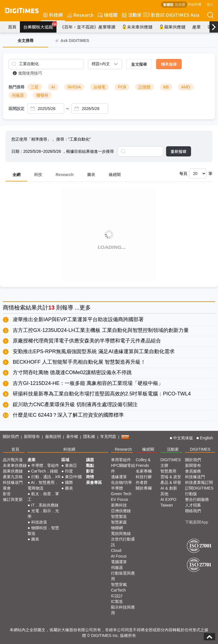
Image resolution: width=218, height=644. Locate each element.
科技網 (53, 15)
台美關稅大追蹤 (40, 26)
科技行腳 (144, 477)
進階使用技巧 (27, 73)
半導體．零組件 (45, 465)
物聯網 (117, 528)
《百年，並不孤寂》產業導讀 (88, 27)
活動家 (132, 15)
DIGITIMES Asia (180, 15)
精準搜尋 (169, 64)
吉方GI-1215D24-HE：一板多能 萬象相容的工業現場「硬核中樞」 (88, 383)
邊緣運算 (119, 477)
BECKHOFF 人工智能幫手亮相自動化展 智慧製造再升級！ (79, 362)
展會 (7, 488)
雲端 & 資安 (171, 477)
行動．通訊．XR (46, 477)
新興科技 (119, 505)
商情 (9, 308)
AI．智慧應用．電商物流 (43, 485)
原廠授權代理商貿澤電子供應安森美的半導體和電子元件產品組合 (87, 341)
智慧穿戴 (119, 584)
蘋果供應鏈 (172, 27)
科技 (38, 175)
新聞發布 (32, 437)
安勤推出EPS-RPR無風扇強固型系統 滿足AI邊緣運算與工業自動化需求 (94, 351)
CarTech (118, 590)
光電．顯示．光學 (43, 514)
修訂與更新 (13, 499)
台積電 (99, 87)
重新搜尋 (179, 151)
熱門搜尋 (16, 87)
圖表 (91, 175)
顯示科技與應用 (123, 610)
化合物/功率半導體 (121, 485)
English (206, 438)
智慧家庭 (119, 522)
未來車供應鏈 (137, 27)
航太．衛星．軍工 (43, 497)
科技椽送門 (13, 482)
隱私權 (89, 437)
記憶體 (144, 87)
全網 (16, 175)
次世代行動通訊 (123, 542)
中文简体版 (183, 438)
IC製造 (117, 601)
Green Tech (121, 494)
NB (166, 87)
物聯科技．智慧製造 (43, 531)
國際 (69, 482)
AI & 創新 (169, 488)
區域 (65, 460)
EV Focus (120, 499)
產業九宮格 (13, 477)
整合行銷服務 (197, 499)
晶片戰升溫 (13, 460)
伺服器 (18, 95)
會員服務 (193, 471)
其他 (164, 494)
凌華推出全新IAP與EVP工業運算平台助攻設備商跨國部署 (78, 319)
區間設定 (16, 109)
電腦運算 (119, 562)
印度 (69, 471)
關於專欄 (144, 488)
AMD (186, 87)
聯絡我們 (193, 511)
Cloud (116, 550)
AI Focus (119, 556)
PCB (122, 87)
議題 (90, 460)
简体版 (180, 4)
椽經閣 (108, 15)
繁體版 (168, 4)
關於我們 (11, 437)
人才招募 (193, 505)
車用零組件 (121, 460)
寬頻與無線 (121, 533)
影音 (151, 15)
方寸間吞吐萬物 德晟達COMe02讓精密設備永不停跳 (72, 372)
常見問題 (108, 437)
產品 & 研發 (171, 482)
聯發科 (42, 95)
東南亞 (71, 465)
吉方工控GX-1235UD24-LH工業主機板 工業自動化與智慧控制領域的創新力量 (101, 330)
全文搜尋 (139, 64)
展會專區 (94, 482)
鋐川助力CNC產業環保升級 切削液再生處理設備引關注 (75, 404)
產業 (196, 27)
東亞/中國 (74, 477)
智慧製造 (119, 516)
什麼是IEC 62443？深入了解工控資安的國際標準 (68, 415)
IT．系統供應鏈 (45, 505)
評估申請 (194, 4)
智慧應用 (168, 471)
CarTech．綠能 (45, 471)
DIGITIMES (200, 449)
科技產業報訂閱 (199, 482)
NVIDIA (74, 87)
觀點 (90, 465)
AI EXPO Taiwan (168, 502)
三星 (35, 87)
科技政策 (39, 522)
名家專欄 (144, 471)
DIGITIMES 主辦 (171, 463)
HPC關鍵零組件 (123, 468)
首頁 (12, 27)
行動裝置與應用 (123, 576)
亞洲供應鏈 (121, 511)
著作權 (72, 437)
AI (53, 87)
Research (80, 15)
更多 (85, 308)
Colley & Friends (143, 463)
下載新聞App (197, 522)
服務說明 (53, 437)
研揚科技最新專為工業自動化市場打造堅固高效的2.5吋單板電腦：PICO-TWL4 (102, 394)
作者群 (142, 482)
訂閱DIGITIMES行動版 (199, 491)
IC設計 (117, 596)
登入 (210, 4)
